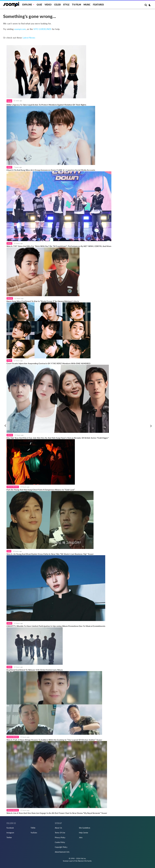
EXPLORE (27, 5)
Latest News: (29, 38)
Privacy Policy (60, 837)
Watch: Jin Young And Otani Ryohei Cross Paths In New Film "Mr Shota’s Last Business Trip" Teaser (50, 554)
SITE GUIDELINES (42, 29)
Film (9, 551)
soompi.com (20, 29)
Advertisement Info (62, 852)
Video (48, 5)
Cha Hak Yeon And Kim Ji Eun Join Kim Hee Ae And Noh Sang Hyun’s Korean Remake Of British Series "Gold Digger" (58, 438)
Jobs (81, 837)
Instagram (10, 833)
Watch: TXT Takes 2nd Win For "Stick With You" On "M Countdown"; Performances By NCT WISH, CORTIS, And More (59, 246)
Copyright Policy (61, 847)
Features (98, 5)
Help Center (84, 833)
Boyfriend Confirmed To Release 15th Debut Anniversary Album (35, 670)
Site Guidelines (85, 828)
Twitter (9, 837)
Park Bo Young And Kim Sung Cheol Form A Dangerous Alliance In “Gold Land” (41, 490)
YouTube (34, 833)
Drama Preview (13, 487)
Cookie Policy (60, 842)
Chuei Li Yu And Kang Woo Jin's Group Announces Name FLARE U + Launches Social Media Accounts (51, 170)
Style (66, 5)
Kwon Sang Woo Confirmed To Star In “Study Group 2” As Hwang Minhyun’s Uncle (43, 301)
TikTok (33, 828)
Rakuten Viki (82, 861)
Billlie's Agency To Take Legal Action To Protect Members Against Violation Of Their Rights (46, 105)
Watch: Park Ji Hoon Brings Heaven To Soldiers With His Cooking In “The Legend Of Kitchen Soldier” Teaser (54, 740)
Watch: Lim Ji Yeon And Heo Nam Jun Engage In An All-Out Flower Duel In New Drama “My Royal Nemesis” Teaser (57, 813)
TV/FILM (76, 5)
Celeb (57, 5)
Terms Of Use (60, 833)
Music (87, 5)
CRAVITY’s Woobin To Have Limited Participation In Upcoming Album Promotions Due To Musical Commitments (56, 626)
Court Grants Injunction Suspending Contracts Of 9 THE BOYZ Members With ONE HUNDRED (49, 363)
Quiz (39, 5)
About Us (58, 828)
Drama (10, 298)
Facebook (10, 828)
